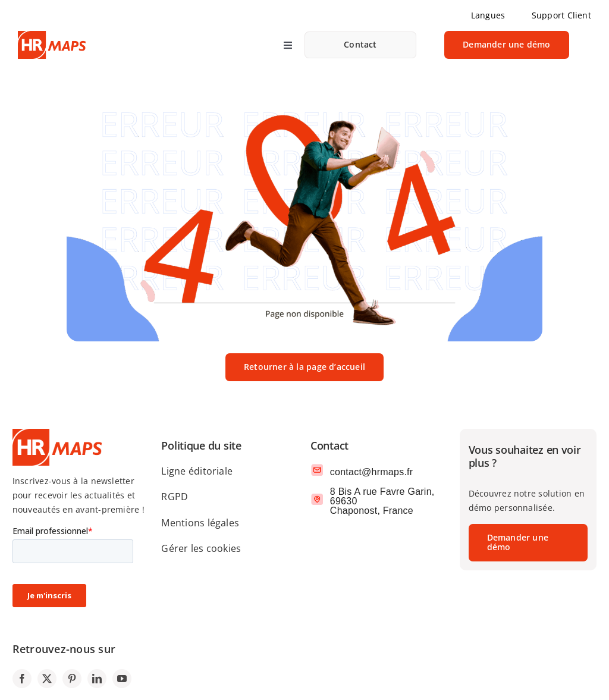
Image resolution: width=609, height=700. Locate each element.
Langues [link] (488, 15)
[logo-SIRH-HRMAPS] (52, 36)
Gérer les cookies (201, 548)
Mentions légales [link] (200, 523)
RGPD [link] (175, 497)
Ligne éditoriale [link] (197, 471)
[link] (360, 45)
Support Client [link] (561, 15)
